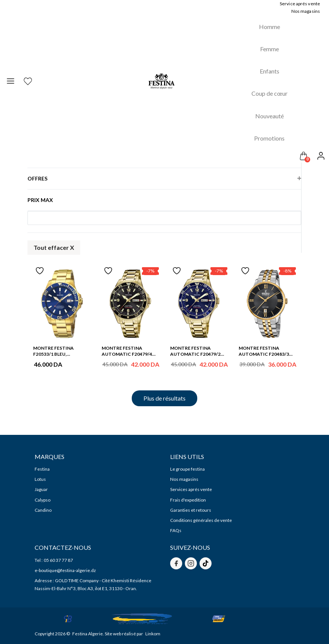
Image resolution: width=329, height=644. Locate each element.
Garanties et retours (191, 510)
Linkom (153, 634)
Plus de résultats (164, 398)
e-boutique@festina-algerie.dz (65, 570)
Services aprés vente (191, 489)
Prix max (40, 200)
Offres (37, 175)
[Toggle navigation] (11, 81)
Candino (43, 510)
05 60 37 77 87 (58, 560)
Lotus (40, 479)
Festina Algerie (88, 634)
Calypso (43, 500)
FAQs (176, 530)
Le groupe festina (187, 469)
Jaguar (41, 489)
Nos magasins (184, 479)
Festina (42, 469)
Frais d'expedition (188, 500)
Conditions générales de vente (201, 520)
